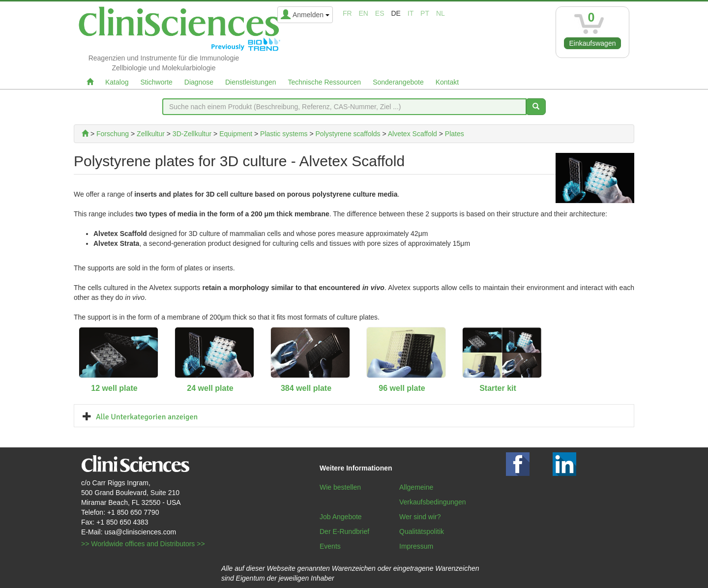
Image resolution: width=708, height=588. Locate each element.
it (411, 13)
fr (347, 13)
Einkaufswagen (593, 43)
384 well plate (306, 388)
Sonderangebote (398, 82)
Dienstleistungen (251, 82)
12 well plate (114, 388)
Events (330, 546)
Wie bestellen (340, 487)
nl (441, 13)
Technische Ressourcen (325, 82)
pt (425, 13)
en (364, 13)
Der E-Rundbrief (344, 531)
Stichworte (156, 82)
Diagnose (199, 82)
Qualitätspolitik (422, 531)
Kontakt (447, 82)
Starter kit (498, 388)
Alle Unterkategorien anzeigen (147, 417)
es (380, 13)
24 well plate (210, 388)
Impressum (416, 546)
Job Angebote (341, 517)
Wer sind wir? (420, 517)
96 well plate (402, 388)
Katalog (117, 82)
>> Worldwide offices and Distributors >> (143, 544)
